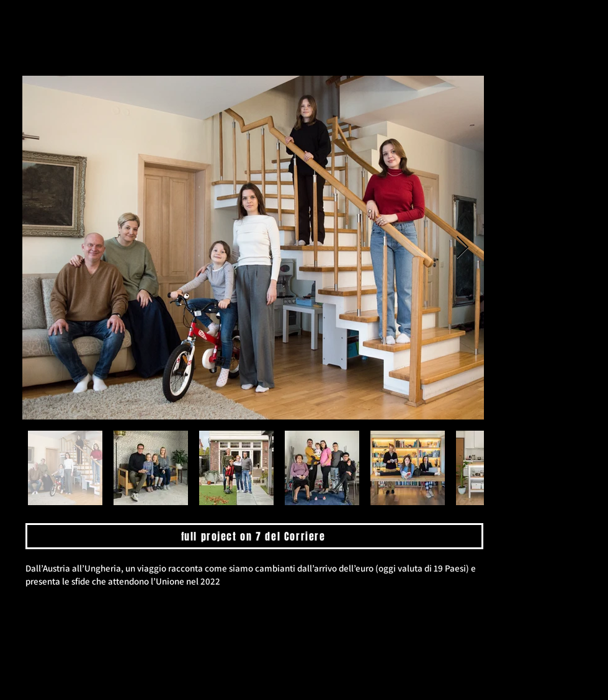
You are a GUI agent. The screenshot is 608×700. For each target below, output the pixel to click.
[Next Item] (463, 248)
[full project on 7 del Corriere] (254, 536)
